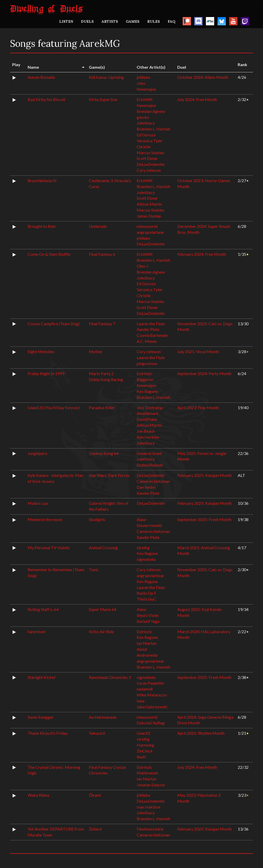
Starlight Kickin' (42, 677)
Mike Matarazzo (152, 695)
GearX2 (144, 733)
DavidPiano (147, 419)
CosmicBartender (152, 335)
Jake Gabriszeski (152, 707)
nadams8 (145, 689)
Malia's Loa (38, 503)
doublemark (148, 413)
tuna (141, 701)
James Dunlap (149, 216)
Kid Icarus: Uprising (106, 77)
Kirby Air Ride (101, 631)
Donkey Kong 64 (104, 453)
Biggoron (145, 379)
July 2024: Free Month (197, 99)
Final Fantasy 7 (102, 324)
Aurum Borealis (41, 77)
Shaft (141, 757)
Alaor (142, 519)
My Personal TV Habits (49, 548)
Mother (96, 351)
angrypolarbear (150, 232)
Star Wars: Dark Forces (109, 475)
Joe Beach (146, 431)
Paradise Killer (102, 408)
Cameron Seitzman (153, 481)
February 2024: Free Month (202, 254)
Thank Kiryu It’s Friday (48, 733)
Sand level (36, 631)
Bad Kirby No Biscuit (47, 99)
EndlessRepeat (150, 465)
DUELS (87, 21)
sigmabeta (146, 559)
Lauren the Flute (151, 324)
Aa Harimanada (103, 717)
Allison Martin (149, 204)
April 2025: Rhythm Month (201, 733)
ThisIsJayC (146, 599)
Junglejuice (37, 453)
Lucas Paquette (150, 683)
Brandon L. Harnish (153, 129)
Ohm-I (142, 266)
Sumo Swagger (41, 717)
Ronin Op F (146, 593)
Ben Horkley (148, 437)
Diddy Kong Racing (106, 379)
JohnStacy (146, 123)
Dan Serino (146, 487)
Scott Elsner (147, 158)
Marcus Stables (150, 153)
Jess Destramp (150, 408)
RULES (154, 21)
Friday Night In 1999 (46, 373)
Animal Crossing (103, 548)
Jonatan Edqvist (151, 785)
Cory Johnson (149, 170)
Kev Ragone (147, 391)
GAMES (133, 21)
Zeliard (95, 829)
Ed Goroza (146, 135)
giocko (143, 117)
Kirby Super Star (103, 99)
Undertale (98, 226)
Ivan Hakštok (149, 807)
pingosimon (147, 363)
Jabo (141, 83)
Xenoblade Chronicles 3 (110, 677)
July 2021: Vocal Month (198, 351)
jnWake (143, 77)
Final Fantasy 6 (102, 254)
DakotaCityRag (151, 723)
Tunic (94, 569)
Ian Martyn (146, 643)
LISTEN (66, 21)
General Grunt (149, 453)
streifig (143, 548)
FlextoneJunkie (150, 829)
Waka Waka (38, 795)
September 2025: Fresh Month (204, 519)
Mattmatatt (147, 773)
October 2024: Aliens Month (203, 77)
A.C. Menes (147, 341)
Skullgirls (97, 519)
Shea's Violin (148, 615)
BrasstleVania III (42, 180)
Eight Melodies (41, 351)
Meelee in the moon (45, 519)
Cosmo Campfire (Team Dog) (54, 324)
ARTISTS (110, 21)
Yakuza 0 (97, 733)
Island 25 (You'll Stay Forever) (54, 408)
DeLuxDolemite (151, 164)
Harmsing (145, 745)
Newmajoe (146, 89)
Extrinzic (145, 373)
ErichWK (145, 99)
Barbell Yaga (148, 621)
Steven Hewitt (149, 525)
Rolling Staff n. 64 (43, 609)
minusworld (147, 226)
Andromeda (147, 655)
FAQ (172, 21)
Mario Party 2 (101, 373)
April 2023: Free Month (198, 408)
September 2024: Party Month (204, 373)
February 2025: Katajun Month (204, 475)
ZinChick (145, 751)
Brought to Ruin (42, 226)
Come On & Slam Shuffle (49, 254)
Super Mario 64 (103, 609)
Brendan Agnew (151, 111)
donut (142, 649)
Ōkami (95, 795)
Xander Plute (148, 329)
